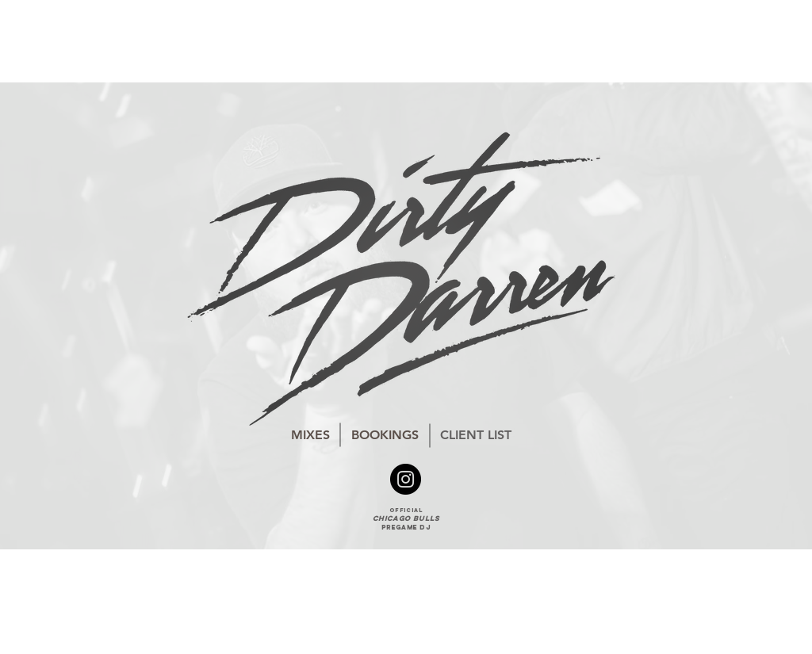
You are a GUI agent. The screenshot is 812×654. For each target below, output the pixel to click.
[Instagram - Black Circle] (406, 479)
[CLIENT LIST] (476, 435)
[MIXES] (310, 435)
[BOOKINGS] (385, 435)
